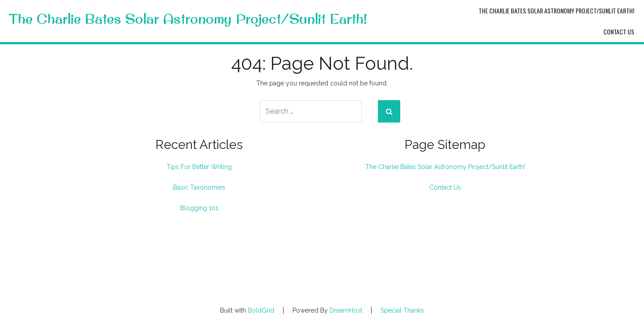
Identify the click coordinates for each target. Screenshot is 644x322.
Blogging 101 (199, 208)
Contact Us (619, 32)
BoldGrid (261, 310)
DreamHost (346, 310)
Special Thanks (402, 310)
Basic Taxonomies (199, 187)
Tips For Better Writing (199, 167)
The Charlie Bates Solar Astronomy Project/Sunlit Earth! (188, 19)
